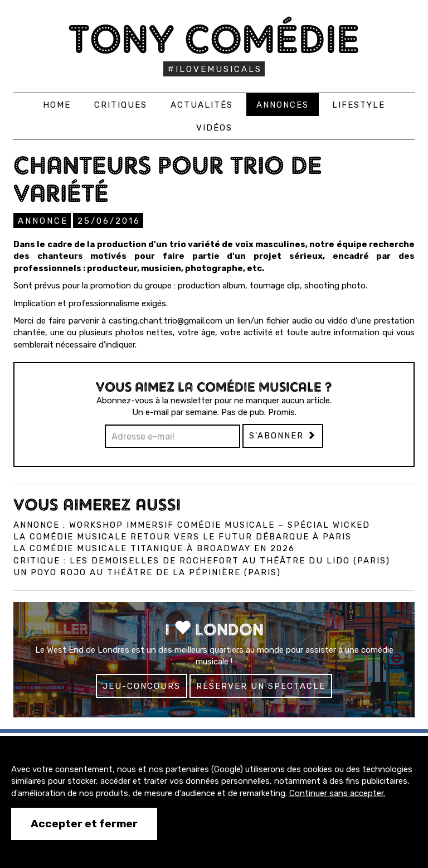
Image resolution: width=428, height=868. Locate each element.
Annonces (283, 105)
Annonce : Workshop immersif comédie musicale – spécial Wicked (192, 525)
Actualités (202, 105)
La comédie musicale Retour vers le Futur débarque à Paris (183, 537)
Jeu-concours (142, 686)
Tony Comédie (214, 39)
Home (57, 105)
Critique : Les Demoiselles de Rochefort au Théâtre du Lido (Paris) (202, 561)
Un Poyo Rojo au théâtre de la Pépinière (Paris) (147, 572)
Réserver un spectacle (261, 686)
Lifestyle (359, 105)
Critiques (121, 105)
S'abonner (283, 436)
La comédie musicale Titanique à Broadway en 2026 (154, 548)
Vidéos (214, 128)
